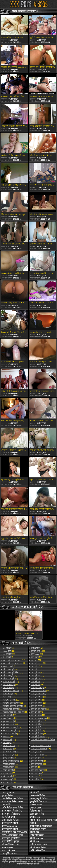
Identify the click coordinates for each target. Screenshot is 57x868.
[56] (39, 733)
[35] (10, 694)
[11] (9, 648)
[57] (36, 660)
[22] (9, 654)
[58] (38, 715)
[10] (12, 727)
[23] (11, 682)
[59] (38, 724)
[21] (9, 697)
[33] (43, 741)
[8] (14, 663)
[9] (37, 648)
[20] (38, 651)
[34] (10, 669)
